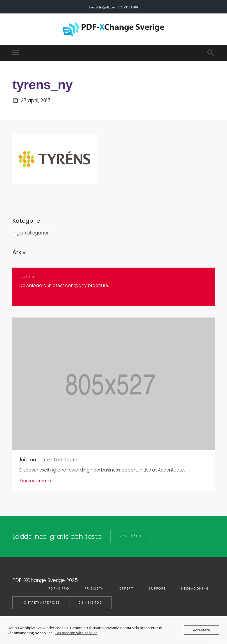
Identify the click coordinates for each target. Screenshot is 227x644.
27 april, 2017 (36, 100)
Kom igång (131, 536)
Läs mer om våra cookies (76, 633)
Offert (126, 588)
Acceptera (201, 630)
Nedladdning (195, 588)
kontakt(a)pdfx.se (41, 602)
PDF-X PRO (59, 588)
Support (157, 588)
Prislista (94, 588)
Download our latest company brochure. (64, 285)
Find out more (35, 481)
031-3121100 (90, 602)
